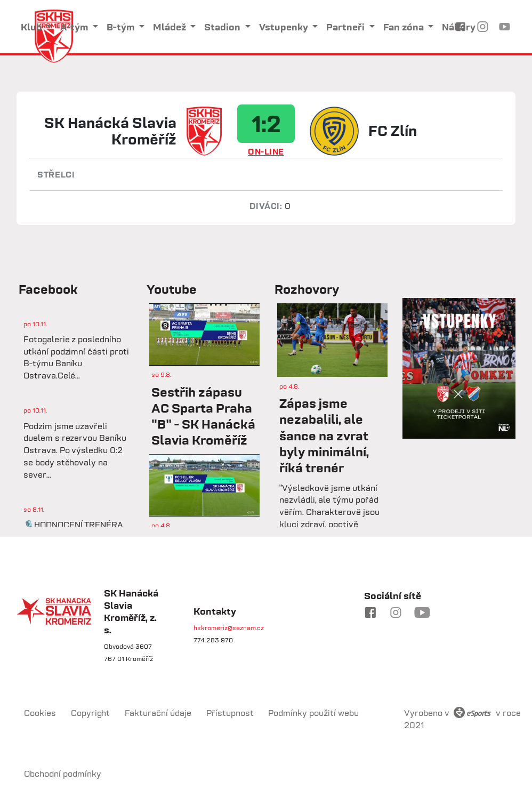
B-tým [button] (122, 27)
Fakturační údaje (158, 713)
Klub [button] (33, 27)
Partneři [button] (346, 27)
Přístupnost (230, 713)
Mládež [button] (171, 27)
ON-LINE (266, 151)
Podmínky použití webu (313, 713)
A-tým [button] (75, 27)
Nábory (459, 27)
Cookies (40, 713)
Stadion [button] (223, 27)
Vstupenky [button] (285, 27)
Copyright (91, 713)
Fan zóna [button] (405, 27)
